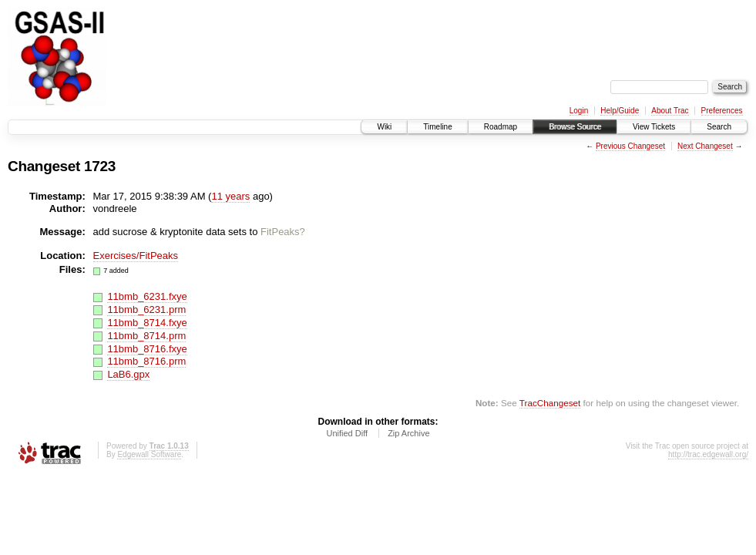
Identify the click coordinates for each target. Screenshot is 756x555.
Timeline (437, 127)
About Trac (670, 111)
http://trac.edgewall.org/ (708, 454)
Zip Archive (408, 433)
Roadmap (501, 127)
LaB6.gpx (128, 374)
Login (579, 111)
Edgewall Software (149, 454)
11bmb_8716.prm (146, 361)
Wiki (384, 127)
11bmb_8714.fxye (147, 323)
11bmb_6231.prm (146, 309)
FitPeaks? (283, 232)
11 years (230, 196)
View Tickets (654, 127)
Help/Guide (620, 111)
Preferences (722, 111)
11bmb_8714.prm (146, 336)
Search (719, 127)
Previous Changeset (630, 146)
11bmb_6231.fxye (147, 296)
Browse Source (575, 127)
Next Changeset (705, 146)
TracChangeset (550, 403)
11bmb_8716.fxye (147, 349)
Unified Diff (347, 433)
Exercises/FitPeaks (136, 256)
